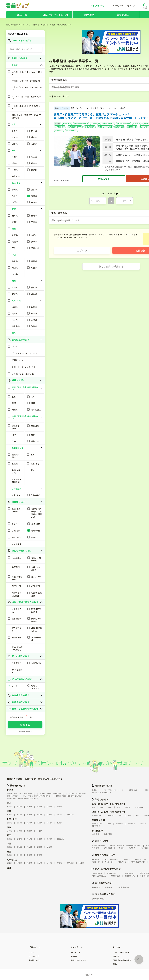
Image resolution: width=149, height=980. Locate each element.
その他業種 (97, 831)
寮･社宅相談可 (72, 130)
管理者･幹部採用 (124, 123)
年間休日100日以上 (105, 127)
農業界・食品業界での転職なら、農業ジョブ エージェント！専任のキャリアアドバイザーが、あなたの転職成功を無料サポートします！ (101, 116)
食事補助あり (60, 127)
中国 (9, 843)
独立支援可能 (132, 127)
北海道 (10, 790)
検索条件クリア (25, 731)
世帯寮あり (59, 130)
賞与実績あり (90, 127)
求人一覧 (22, 15)
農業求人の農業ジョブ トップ (17, 25)
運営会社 (116, 964)
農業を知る (123, 15)
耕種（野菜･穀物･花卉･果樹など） (109, 812)
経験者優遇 (120, 127)
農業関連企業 (98, 820)
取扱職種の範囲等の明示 (122, 960)
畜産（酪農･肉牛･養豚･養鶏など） (109, 804)
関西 (9, 835)
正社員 (57, 123)
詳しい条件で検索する (111, 266)
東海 (9, 827)
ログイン (82, 251)
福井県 (46, 25)
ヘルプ (31, 952)
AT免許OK (137, 123)
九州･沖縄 (12, 860)
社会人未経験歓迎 (81, 123)
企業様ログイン (35, 960)
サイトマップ (34, 956)
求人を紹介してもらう (56, 15)
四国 (9, 851)
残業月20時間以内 (75, 127)
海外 (9, 868)
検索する (25, 725)
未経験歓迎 (67, 123)
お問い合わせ (76, 952)
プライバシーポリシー (121, 952)
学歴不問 (94, 123)
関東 (9, 811)
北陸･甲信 (35, 25)
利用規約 (116, 956)
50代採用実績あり (107, 123)
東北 (9, 803)
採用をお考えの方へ (78, 960)
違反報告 (74, 956)
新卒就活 (89, 15)
